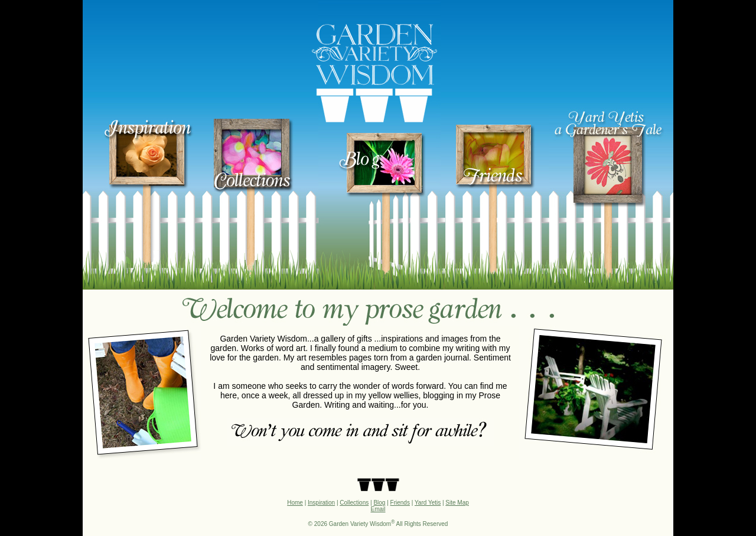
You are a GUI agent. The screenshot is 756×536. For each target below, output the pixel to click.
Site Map (457, 503)
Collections (354, 503)
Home (295, 503)
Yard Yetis (428, 503)
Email (378, 509)
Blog (379, 503)
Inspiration (321, 503)
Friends (400, 503)
